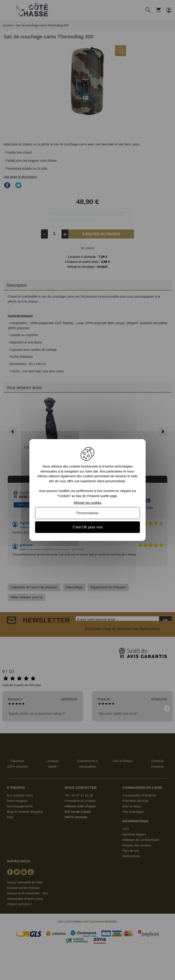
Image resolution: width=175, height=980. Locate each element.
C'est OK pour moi (87, 527)
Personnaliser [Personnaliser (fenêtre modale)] (87, 513)
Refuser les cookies (87, 503)
